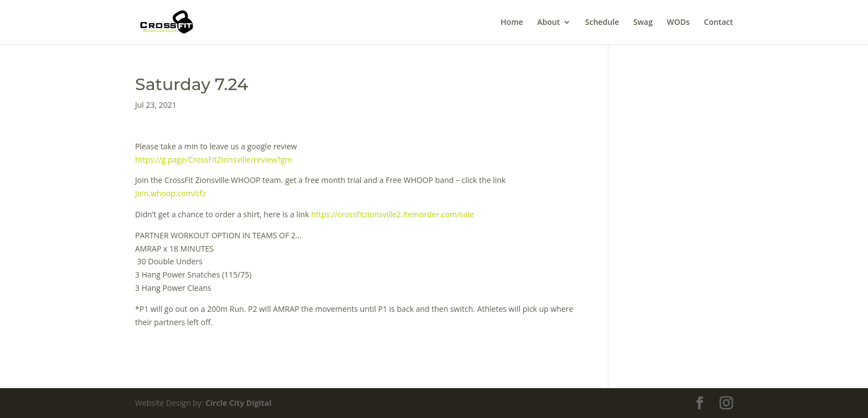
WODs (678, 23)
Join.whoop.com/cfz (170, 193)
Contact (719, 23)
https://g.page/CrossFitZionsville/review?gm (213, 160)
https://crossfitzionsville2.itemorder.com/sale (392, 214)
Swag (643, 23)
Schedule (602, 23)
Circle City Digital (238, 403)
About (548, 23)
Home (512, 23)
